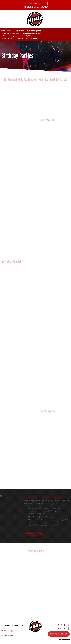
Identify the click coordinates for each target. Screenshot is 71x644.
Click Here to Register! (33, 31)
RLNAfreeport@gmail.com (10, 631)
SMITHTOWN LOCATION (59, 634)
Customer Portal (35, 4)
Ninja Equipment (64, 639)
